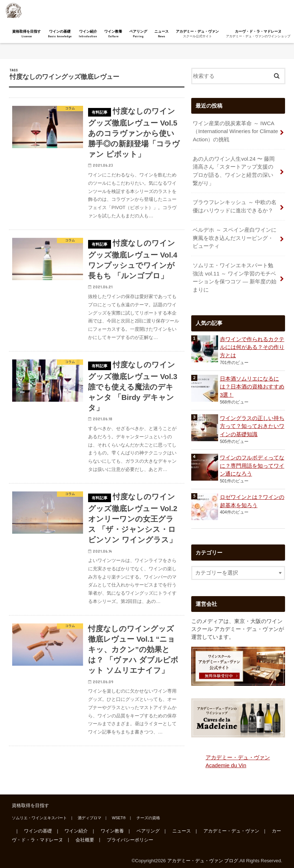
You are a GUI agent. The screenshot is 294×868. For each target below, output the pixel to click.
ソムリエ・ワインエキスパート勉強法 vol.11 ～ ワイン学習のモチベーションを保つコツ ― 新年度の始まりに (234, 275)
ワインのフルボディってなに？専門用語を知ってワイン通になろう (252, 462)
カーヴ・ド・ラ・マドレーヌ (258, 34)
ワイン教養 (113, 34)
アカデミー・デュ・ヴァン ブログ (203, 857)
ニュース (162, 34)
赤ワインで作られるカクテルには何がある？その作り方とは (252, 344)
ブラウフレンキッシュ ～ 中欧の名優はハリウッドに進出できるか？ (234, 205)
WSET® (118, 814)
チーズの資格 (146, 814)
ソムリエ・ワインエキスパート (39, 814)
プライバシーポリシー (129, 836)
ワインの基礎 (60, 34)
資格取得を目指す (26, 34)
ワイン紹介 (88, 34)
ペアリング (138, 34)
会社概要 (85, 836)
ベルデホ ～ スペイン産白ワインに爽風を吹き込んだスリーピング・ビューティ (234, 236)
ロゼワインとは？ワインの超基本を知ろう (252, 498)
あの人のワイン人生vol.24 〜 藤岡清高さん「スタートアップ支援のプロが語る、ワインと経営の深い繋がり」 (233, 170)
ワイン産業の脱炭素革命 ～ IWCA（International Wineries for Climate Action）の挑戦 (235, 131)
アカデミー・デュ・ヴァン (197, 34)
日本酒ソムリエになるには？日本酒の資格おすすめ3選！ (252, 383)
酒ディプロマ (89, 814)
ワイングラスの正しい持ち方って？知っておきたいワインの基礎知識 (252, 423)
